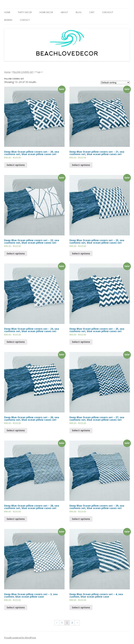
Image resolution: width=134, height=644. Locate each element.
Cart (92, 12)
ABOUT (64, 12)
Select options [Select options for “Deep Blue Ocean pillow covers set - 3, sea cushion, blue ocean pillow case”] (16, 607)
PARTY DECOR (25, 12)
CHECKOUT (108, 12)
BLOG (79, 12)
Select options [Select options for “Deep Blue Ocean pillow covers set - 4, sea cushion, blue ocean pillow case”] (81, 607)
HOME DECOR (46, 12)
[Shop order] (115, 83)
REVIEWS (8, 20)
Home (7, 72)
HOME (7, 12)
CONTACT (25, 20)
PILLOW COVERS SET (23, 72)
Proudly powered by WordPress (20, 638)
